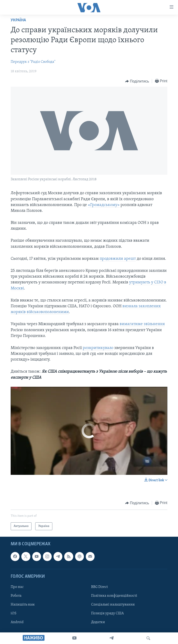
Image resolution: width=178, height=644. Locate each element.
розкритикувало (98, 348)
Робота (16, 596)
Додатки (98, 622)
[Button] (137, 81)
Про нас (17, 587)
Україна (18, 20)
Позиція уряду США (107, 613)
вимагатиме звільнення (142, 324)
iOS (14, 613)
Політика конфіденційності (114, 596)
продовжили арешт (118, 259)
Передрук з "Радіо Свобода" (33, 62)
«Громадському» (104, 205)
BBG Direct (99, 587)
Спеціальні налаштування (113, 605)
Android (17, 622)
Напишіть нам (23, 605)
